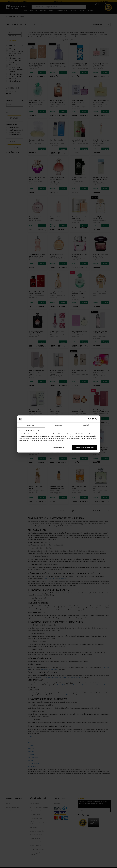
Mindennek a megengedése (85, 448)
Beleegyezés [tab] (31, 425)
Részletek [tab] (58, 425)
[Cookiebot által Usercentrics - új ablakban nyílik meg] (90, 419)
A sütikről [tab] (86, 425)
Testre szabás (58, 448)
